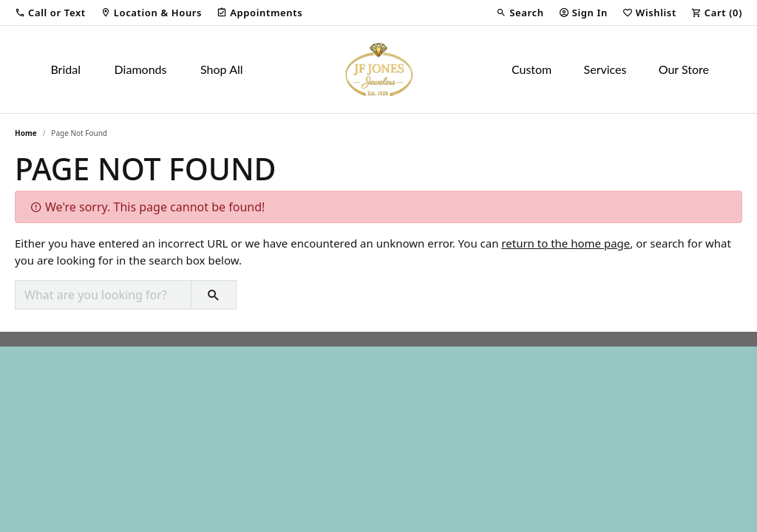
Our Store (684, 69)
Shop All (221, 69)
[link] (151, 13)
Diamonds (141, 69)
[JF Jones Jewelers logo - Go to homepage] (378, 69)
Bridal (65, 69)
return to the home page (566, 243)
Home (26, 133)
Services (605, 69)
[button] (50, 13)
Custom (532, 69)
